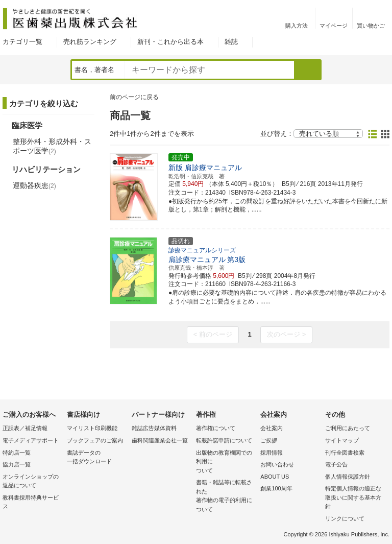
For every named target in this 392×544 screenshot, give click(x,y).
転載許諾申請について (224, 440)
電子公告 (336, 464)
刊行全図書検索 (345, 453)
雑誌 (231, 42)
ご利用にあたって (348, 428)
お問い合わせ (277, 464)
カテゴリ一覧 (22, 42)
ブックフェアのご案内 (95, 440)
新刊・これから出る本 (170, 42)
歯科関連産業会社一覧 (160, 440)
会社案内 (272, 428)
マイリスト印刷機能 (92, 428)
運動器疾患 (34, 185)
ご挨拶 (269, 440)
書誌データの (96, 458)
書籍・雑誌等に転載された (226, 496)
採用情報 (272, 453)
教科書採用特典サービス (31, 502)
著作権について (216, 428)
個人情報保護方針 (348, 477)
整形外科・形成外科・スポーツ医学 (52, 146)
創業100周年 (276, 488)
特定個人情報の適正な (355, 498)
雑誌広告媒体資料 (154, 428)
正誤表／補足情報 (25, 428)
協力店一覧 (17, 464)
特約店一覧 (17, 453)
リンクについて (345, 518)
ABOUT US (275, 477)
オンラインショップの (32, 482)
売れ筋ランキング (90, 42)
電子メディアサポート (31, 440)
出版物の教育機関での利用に (226, 463)
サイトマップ (342, 440)
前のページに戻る (134, 97)
